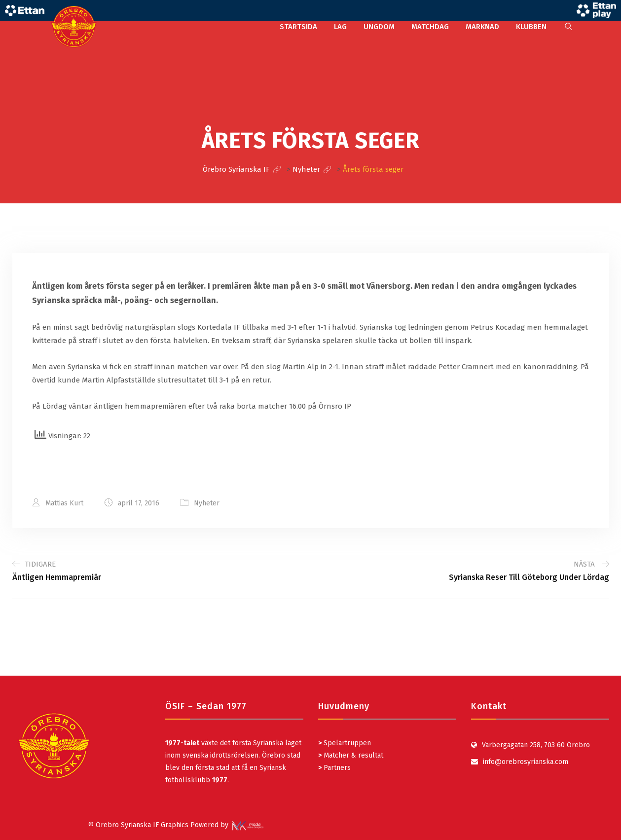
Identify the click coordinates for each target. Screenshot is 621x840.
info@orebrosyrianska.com (526, 762)
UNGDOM (379, 27)
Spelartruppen (346, 743)
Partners (334, 768)
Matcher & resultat (351, 755)
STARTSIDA (298, 27)
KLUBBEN (531, 27)
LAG (340, 27)
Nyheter (207, 503)
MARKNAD (482, 27)
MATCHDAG (430, 27)
